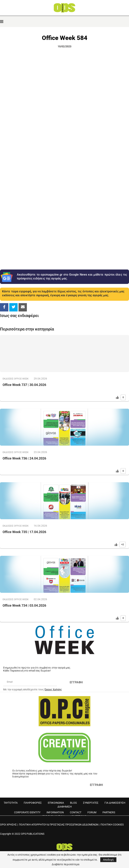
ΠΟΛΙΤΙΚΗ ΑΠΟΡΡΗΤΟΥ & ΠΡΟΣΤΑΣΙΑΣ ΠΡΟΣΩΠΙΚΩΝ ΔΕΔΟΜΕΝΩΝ (59, 825)
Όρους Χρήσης (53, 689)
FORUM (92, 812)
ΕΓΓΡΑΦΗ (76, 682)
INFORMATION (55, 812)
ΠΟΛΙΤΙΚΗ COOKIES (112, 825)
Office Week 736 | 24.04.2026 (24, 458)
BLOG (73, 803)
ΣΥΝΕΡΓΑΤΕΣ (91, 803)
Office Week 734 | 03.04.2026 (24, 605)
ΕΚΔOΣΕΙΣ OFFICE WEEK (16, 379)
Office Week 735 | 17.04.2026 (24, 532)
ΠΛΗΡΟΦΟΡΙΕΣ (33, 803)
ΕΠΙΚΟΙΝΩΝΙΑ (56, 803)
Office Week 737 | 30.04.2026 (24, 385)
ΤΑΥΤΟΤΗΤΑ (11, 803)
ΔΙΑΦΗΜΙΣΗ (65, 807)
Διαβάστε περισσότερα (66, 864)
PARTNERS (109, 812)
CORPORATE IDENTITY (27, 812)
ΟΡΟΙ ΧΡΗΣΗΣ (8, 825)
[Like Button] (117, 397)
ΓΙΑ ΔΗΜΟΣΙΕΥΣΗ (115, 803)
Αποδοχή (108, 860)
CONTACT (76, 812)
